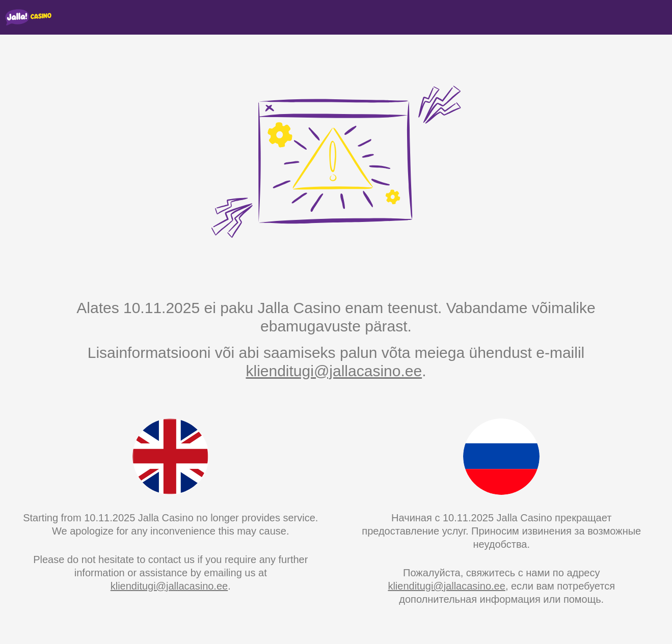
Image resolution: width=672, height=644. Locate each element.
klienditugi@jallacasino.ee (334, 371)
